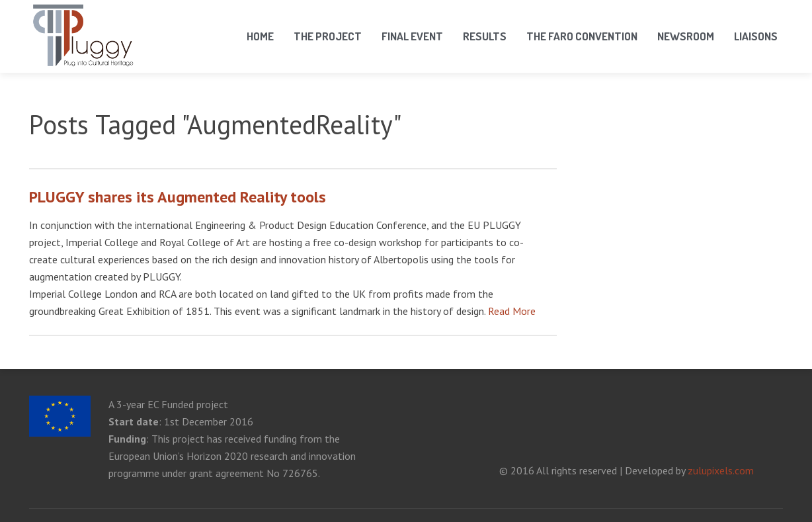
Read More (512, 311)
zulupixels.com (721, 470)
